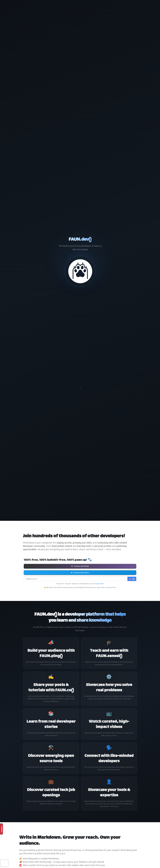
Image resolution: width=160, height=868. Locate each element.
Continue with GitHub (80, 566)
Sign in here (100, 584)
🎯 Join (132, 579)
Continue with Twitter (80, 573)
